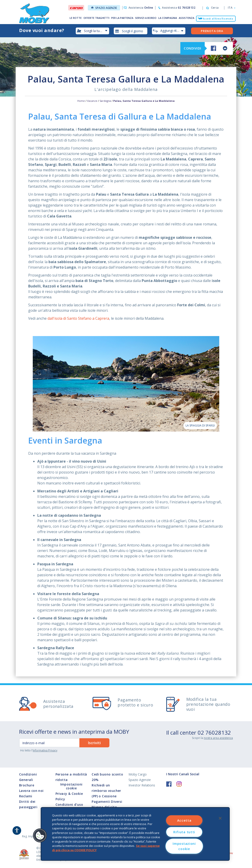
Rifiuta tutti (184, 832)
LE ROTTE (76, 18)
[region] (135, 834)
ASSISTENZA (186, 18)
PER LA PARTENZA (122, 18)
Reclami (26, 796)
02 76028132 (214, 732)
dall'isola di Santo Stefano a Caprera (78, 318)
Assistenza (141, 8)
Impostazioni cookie (71, 786)
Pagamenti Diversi (107, 802)
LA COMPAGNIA (168, 18)
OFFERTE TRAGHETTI (96, 18)
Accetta (184, 820)
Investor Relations (142, 785)
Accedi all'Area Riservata (218, 19)
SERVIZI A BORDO (146, 18)
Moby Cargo (138, 774)
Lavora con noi (31, 791)
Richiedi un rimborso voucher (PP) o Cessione (106, 791)
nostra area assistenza (218, 738)
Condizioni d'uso (69, 804)
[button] (230, 8)
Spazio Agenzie (104, 8)
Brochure (27, 785)
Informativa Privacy (45, 750)
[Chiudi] (220, 818)
